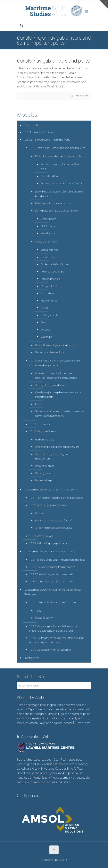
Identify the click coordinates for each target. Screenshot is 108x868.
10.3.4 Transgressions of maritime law (51, 582)
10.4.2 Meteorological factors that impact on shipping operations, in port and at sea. (54, 628)
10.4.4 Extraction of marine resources (50, 650)
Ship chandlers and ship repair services (57, 447)
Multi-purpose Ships (53, 272)
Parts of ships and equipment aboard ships (60, 156)
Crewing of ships (45, 466)
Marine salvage (44, 480)
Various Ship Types (46, 242)
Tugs (44, 322)
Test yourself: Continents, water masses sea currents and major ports (60, 414)
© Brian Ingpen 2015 (54, 860)
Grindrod (40, 513)
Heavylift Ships (49, 301)
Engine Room (49, 219)
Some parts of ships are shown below (56, 211)
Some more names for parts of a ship (62, 183)
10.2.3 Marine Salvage (41, 536)
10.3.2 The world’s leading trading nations (52, 567)
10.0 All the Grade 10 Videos (39, 132)
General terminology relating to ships (56, 345)
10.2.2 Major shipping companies (48, 505)
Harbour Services (45, 440)
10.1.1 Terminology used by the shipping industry (57, 148)
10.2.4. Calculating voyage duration (49, 543)
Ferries (45, 308)
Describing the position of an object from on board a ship (60, 194)
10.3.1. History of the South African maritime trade (57, 560)
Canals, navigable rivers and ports (53, 61)
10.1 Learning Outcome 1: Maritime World (47, 140)
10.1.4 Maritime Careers (43, 431)
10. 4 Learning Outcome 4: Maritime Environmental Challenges (52, 592)
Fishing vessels (50, 315)
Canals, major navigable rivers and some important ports (58, 395)
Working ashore (44, 473)
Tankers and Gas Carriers (55, 264)
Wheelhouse (48, 233)
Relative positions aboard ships (53, 203)
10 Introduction (32, 125)
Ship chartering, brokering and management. (52, 456)
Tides (38, 611)
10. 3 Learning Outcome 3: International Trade (49, 552)
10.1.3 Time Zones (40, 424)
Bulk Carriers (48, 257)
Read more (82, 96)
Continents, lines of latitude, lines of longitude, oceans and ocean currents (56, 376)
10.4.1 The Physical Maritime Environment (53, 602)
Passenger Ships (50, 279)
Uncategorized (31, 658)
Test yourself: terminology (49, 352)
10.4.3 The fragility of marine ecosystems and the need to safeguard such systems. (57, 640)
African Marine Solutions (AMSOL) (54, 528)
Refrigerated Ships (51, 286)
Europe (39, 404)
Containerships (50, 250)
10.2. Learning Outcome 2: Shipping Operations (50, 490)
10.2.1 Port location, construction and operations (56, 498)
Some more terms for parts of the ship (60, 167)
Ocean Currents (44, 618)
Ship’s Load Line (50, 176)
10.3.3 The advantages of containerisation (52, 574)
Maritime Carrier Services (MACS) (54, 521)
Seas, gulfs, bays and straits (51, 385)
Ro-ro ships (48, 293)
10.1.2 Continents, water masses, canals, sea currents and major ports (55, 363)
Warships (47, 337)
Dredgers (46, 330)
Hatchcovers (48, 226)
